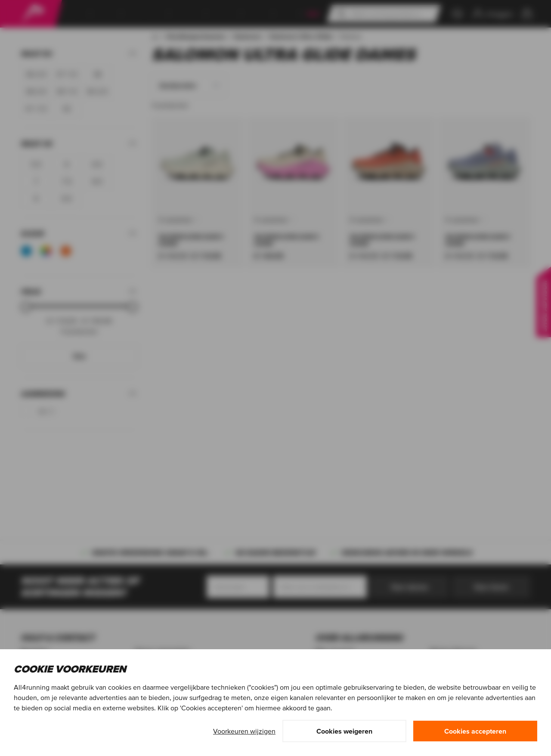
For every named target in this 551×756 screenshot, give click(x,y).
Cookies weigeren (344, 731)
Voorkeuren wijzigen (244, 731)
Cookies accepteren (475, 731)
